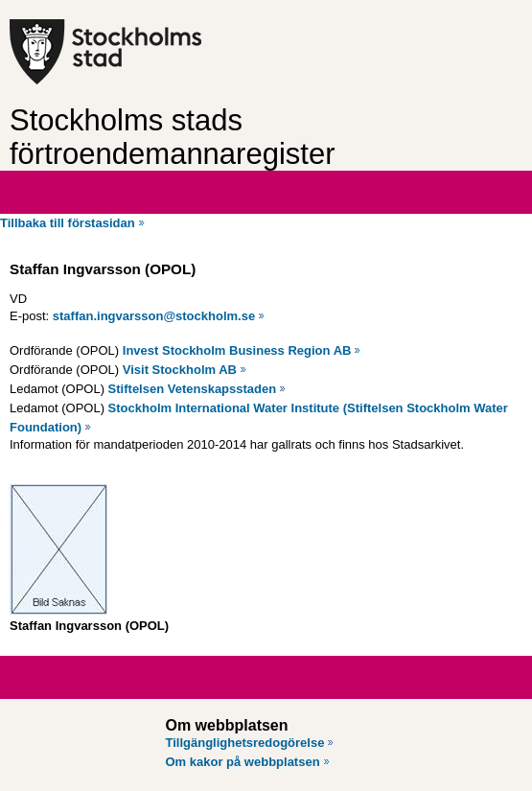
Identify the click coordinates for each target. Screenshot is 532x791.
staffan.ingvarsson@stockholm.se (154, 316)
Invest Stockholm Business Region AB (237, 350)
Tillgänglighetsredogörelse (245, 743)
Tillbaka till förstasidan (68, 223)
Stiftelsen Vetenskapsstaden (193, 389)
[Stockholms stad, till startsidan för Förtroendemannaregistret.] (161, 52)
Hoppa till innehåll (66, 8)
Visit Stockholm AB (180, 370)
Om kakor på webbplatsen (243, 762)
